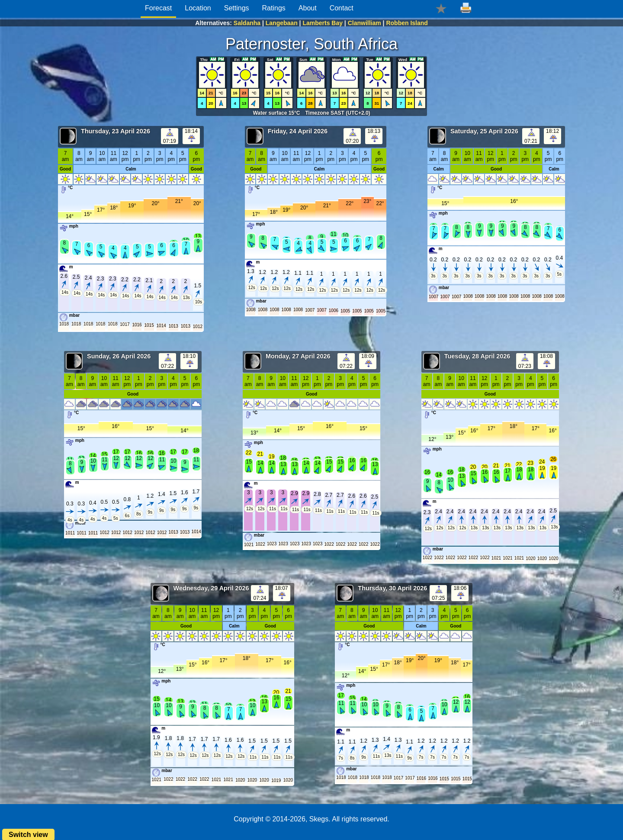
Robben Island (407, 23)
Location (198, 8)
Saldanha (247, 23)
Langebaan (282, 23)
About (308, 8)
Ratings (274, 8)
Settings (237, 8)
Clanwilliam (364, 23)
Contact (342, 8)
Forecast (158, 8)
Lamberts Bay (323, 23)
